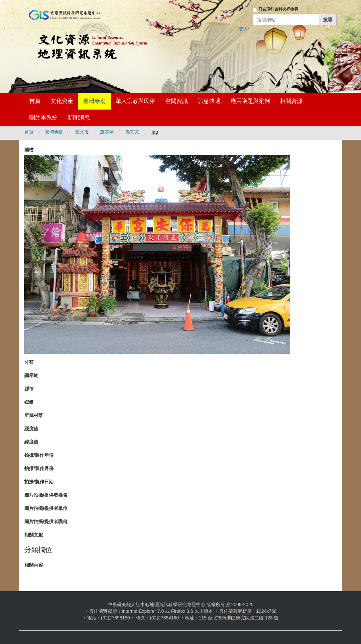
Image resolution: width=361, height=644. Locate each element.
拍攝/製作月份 (39, 468)
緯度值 (31, 442)
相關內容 (34, 565)
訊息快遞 (209, 101)
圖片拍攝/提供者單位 (46, 508)
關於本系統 (43, 118)
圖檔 (29, 150)
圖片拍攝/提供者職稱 (46, 522)
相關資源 (291, 101)
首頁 (35, 101)
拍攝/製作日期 (39, 482)
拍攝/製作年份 (39, 455)
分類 (29, 362)
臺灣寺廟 (94, 101)
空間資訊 (177, 101)
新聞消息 (79, 118)
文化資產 (62, 101)
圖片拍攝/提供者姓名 (46, 495)
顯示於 (31, 375)
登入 (243, 29)
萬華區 (107, 132)
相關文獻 (34, 535)
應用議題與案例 (250, 101)
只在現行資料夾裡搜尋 (278, 9)
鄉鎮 (29, 402)
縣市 (29, 389)
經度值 (31, 429)
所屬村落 (34, 415)
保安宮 (132, 132)
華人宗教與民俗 (135, 101)
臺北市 (82, 132)
